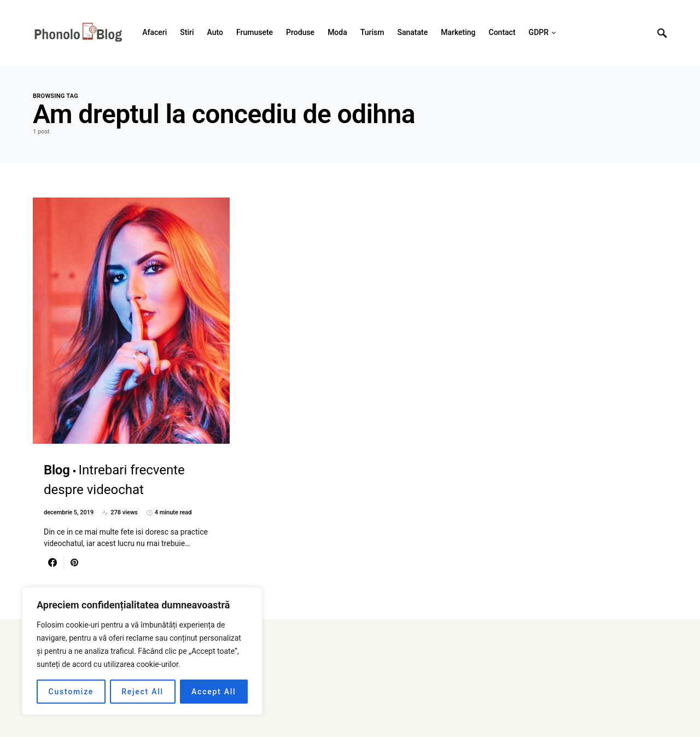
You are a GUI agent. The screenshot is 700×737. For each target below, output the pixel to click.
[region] (142, 651)
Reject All (142, 692)
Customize (71, 692)
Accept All (214, 692)
